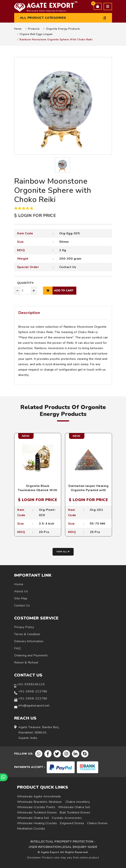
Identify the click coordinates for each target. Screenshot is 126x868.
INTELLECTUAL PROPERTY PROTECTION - (63, 842)
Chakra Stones (97, 823)
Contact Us (68, 267)
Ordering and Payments (31, 655)
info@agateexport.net (34, 706)
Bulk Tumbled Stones (75, 813)
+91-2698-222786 (33, 691)
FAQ (17, 648)
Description (29, 313)
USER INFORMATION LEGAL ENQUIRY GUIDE (63, 847)
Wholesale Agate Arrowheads (39, 796)
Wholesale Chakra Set (74, 807)
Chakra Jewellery (78, 802)
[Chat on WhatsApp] (4, 777)
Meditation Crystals (31, 829)
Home (18, 29)
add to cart (58, 291)
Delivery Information (29, 641)
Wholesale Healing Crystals (37, 823)
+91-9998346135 (31, 684)
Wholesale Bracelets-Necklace (39, 802)
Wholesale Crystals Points (36, 807)
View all (63, 552)
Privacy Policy (24, 627)
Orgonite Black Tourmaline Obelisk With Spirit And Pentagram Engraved (38, 492)
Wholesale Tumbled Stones (37, 813)
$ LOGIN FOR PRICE (35, 216)
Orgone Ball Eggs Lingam (36, 34)
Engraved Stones (72, 823)
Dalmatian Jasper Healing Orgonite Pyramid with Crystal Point (88, 490)
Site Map (21, 598)
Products (34, 29)
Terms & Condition (27, 634)
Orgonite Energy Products (63, 29)
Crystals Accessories (67, 818)
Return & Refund (26, 663)
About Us (21, 591)
